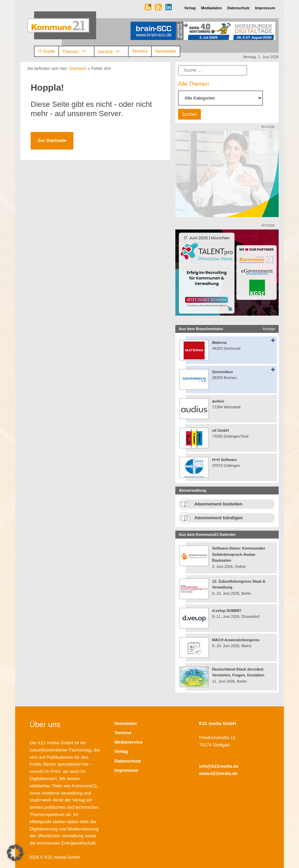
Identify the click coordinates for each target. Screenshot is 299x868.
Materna (219, 343)
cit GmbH (221, 430)
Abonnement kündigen (219, 518)
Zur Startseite (52, 140)
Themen (76, 52)
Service (111, 52)
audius (218, 401)
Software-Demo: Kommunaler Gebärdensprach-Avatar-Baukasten (239, 554)
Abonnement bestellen (218, 504)
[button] (15, 853)
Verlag (121, 751)
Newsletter (166, 51)
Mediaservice (128, 742)
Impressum (126, 770)
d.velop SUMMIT (227, 611)
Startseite (78, 69)
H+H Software (225, 460)
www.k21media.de (218, 773)
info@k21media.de (219, 766)
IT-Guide (47, 51)
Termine (140, 51)
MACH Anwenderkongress (236, 640)
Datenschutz (128, 761)
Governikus (223, 372)
